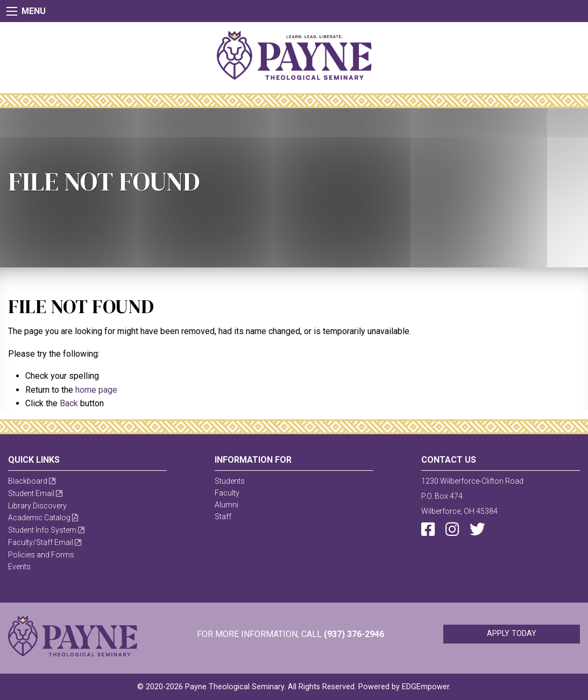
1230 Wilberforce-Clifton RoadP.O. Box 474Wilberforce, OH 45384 (472, 496)
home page (96, 390)
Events (19, 567)
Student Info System (46, 530)
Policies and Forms (41, 555)
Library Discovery (37, 506)
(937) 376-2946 (354, 634)
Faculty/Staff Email (45, 542)
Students (230, 481)
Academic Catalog (43, 518)
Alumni (226, 505)
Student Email (35, 493)
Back (69, 403)
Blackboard (32, 481)
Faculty (227, 493)
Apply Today (512, 634)
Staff (223, 517)
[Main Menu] (12, 11)
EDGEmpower (426, 687)
